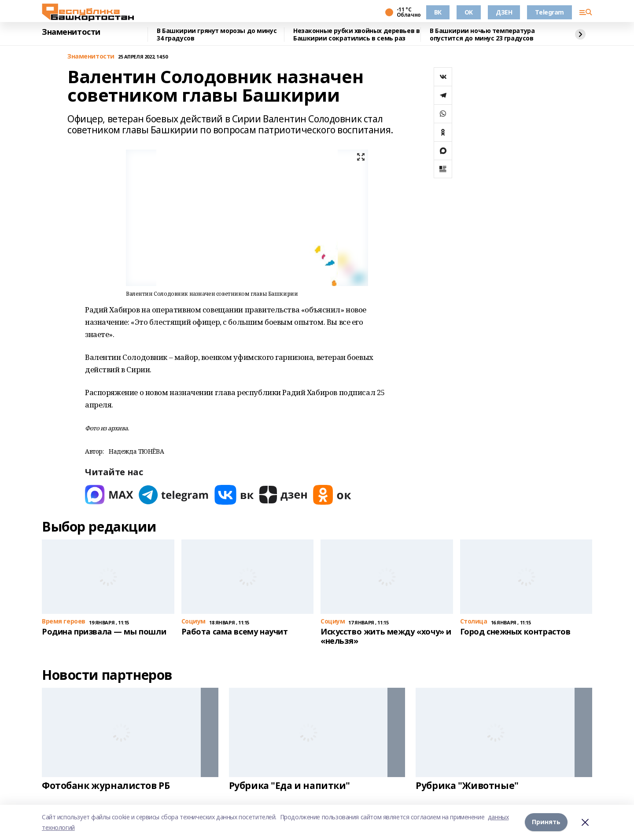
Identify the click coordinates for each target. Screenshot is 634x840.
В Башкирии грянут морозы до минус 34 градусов (217, 35)
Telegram (549, 12)
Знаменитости (71, 32)
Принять (546, 822)
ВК (438, 12)
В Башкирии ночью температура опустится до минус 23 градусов (482, 35)
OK (469, 12)
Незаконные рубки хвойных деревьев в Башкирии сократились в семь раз (356, 35)
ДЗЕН (504, 12)
